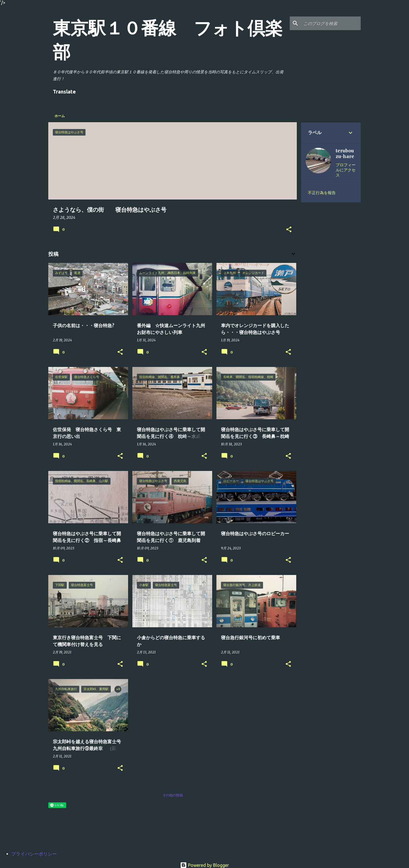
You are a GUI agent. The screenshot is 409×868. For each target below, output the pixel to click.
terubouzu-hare (345, 153)
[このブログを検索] (331, 23)
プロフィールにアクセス (346, 170)
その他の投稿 (173, 795)
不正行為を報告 (322, 193)
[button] (289, 230)
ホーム (60, 116)
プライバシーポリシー (34, 854)
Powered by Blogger (204, 865)
